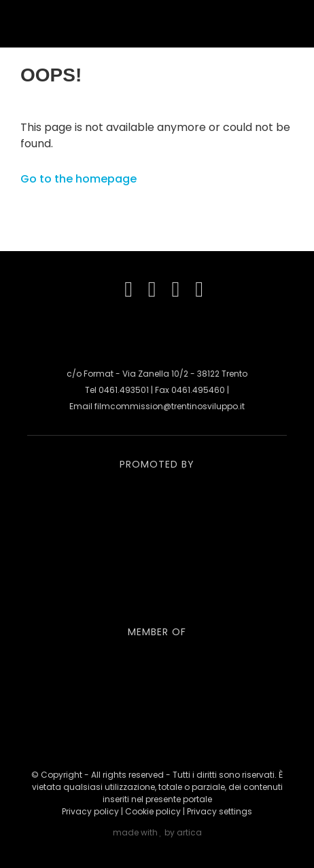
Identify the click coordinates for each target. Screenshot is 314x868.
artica (189, 832)
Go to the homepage (78, 179)
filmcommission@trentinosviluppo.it (170, 406)
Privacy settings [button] (220, 811)
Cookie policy (153, 811)
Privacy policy (90, 811)
